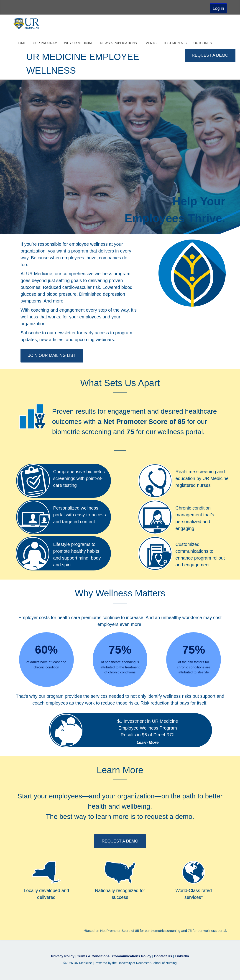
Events (150, 42)
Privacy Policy (67, 955)
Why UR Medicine (79, 42)
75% (120, 649)
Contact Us (161, 955)
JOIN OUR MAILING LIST (51, 355)
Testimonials (175, 42)
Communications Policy (131, 955)
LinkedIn (178, 955)
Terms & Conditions (96, 955)
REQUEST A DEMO (210, 55)
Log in (218, 8)
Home (21, 42)
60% (46, 649)
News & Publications (119, 42)
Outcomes (203, 42)
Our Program (45, 42)
